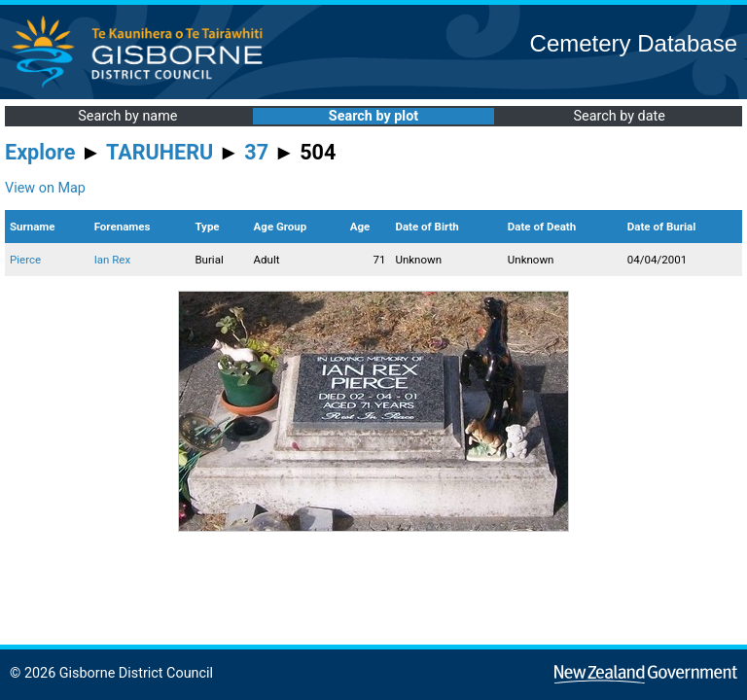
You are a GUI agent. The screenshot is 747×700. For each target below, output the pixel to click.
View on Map (45, 188)
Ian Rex (113, 260)
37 (256, 152)
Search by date (619, 116)
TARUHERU (160, 152)
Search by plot (373, 116)
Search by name (127, 116)
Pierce (25, 260)
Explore (40, 152)
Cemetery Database (634, 43)
